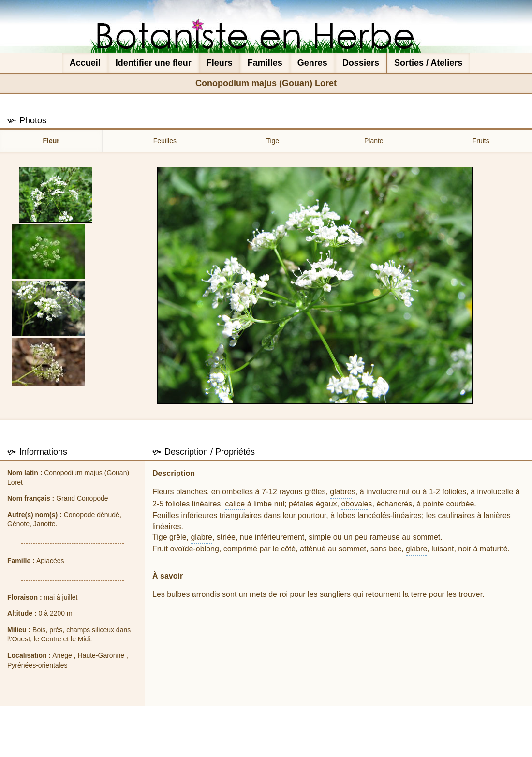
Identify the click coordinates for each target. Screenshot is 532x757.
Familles (265, 63)
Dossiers (361, 63)
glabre (340, 492)
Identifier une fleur (154, 63)
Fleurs (220, 63)
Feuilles (165, 141)
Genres (312, 63)
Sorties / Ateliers (428, 63)
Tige (273, 141)
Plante (374, 141)
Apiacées (50, 561)
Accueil (85, 63)
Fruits (481, 141)
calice (235, 504)
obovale (355, 504)
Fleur (51, 141)
